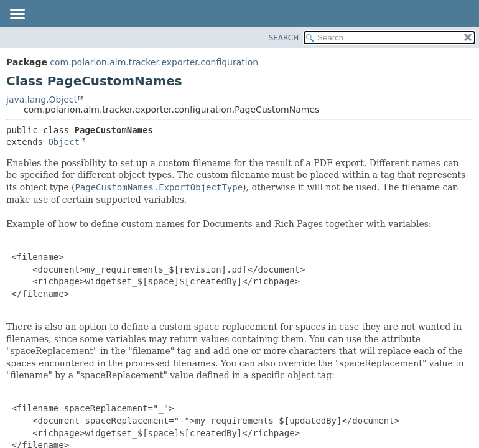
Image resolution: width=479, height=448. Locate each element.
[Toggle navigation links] (17, 15)
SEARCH (284, 38)
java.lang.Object (42, 100)
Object (64, 142)
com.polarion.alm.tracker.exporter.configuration (154, 62)
